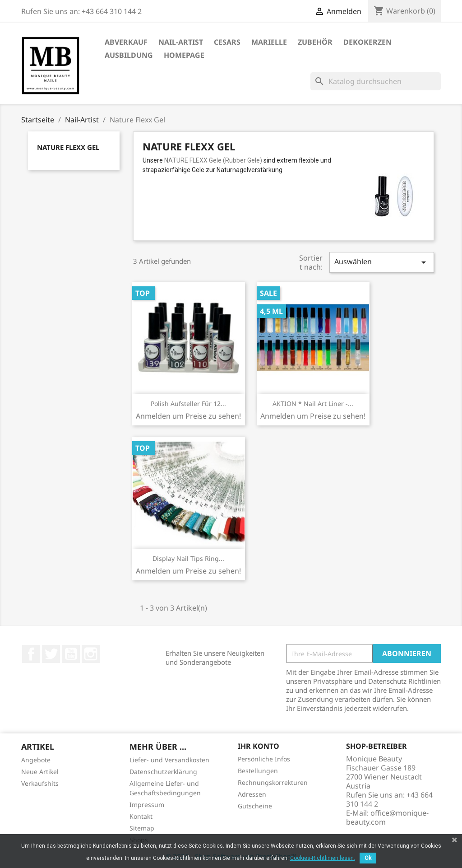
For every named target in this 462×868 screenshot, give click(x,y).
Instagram (91, 654)
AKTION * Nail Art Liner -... (313, 404)
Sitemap (142, 828)
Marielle (269, 42)
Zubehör (315, 42)
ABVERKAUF (126, 42)
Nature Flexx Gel (68, 147)
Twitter (51, 654)
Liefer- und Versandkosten (169, 760)
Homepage (184, 55)
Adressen (252, 794)
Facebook (31, 654)
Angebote (36, 760)
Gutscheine (255, 806)
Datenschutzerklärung (163, 772)
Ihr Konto (259, 746)
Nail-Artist (181, 42)
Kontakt (141, 816)
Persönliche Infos (264, 759)
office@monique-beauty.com (387, 817)
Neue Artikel (40, 772)
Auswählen (382, 262)
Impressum (147, 805)
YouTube (71, 654)
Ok (368, 858)
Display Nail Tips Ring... (188, 558)
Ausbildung (129, 55)
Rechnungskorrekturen (273, 782)
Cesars (227, 42)
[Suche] (376, 81)
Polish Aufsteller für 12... (188, 404)
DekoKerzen (367, 42)
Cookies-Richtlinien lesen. (323, 858)
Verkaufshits (40, 783)
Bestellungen (258, 771)
